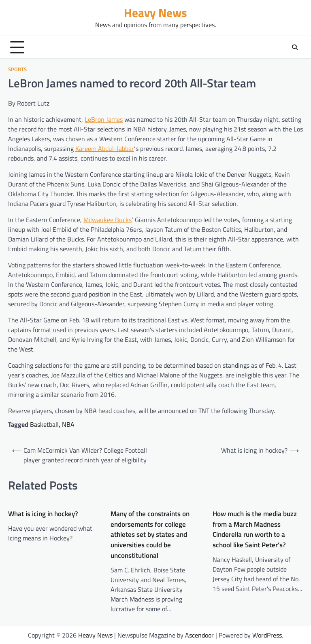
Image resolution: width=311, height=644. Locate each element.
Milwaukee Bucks (108, 220)
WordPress (267, 635)
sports (17, 69)
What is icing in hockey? (43, 514)
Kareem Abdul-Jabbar (105, 148)
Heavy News (155, 13)
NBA (68, 424)
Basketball (44, 424)
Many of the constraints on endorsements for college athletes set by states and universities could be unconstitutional (150, 535)
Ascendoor (199, 635)
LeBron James (104, 119)
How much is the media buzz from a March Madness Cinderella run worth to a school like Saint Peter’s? (255, 530)
